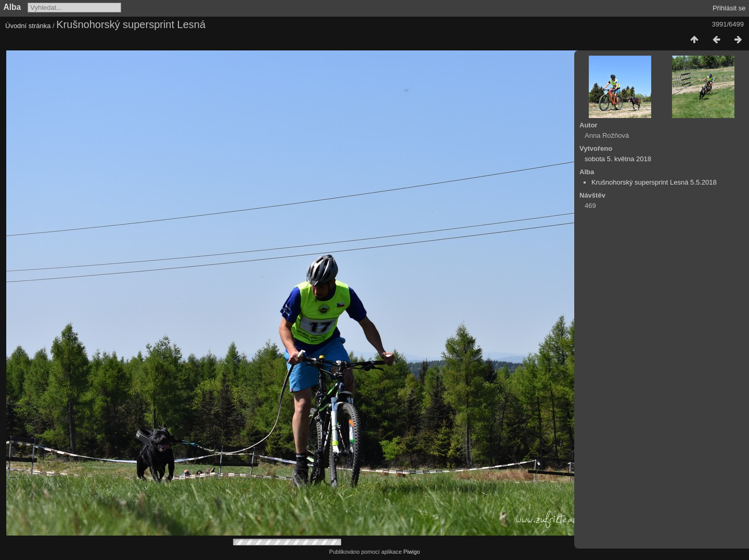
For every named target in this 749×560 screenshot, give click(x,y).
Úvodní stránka (28, 26)
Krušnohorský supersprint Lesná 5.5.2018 (654, 182)
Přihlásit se (729, 8)
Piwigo (411, 552)
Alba (12, 7)
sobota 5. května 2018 (618, 159)
